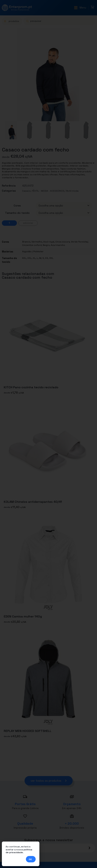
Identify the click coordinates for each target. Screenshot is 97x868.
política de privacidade (19, 851)
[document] (48, 434)
